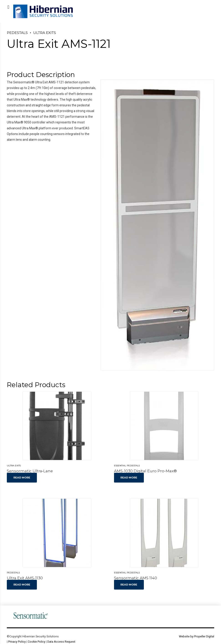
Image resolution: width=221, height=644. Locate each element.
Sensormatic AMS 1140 (136, 578)
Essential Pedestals (127, 466)
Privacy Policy (17, 642)
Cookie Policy (37, 642)
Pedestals (17, 33)
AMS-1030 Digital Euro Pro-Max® (145, 471)
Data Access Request (61, 642)
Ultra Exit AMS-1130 (25, 578)
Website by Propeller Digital (197, 636)
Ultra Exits (45, 33)
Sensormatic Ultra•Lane (30, 471)
